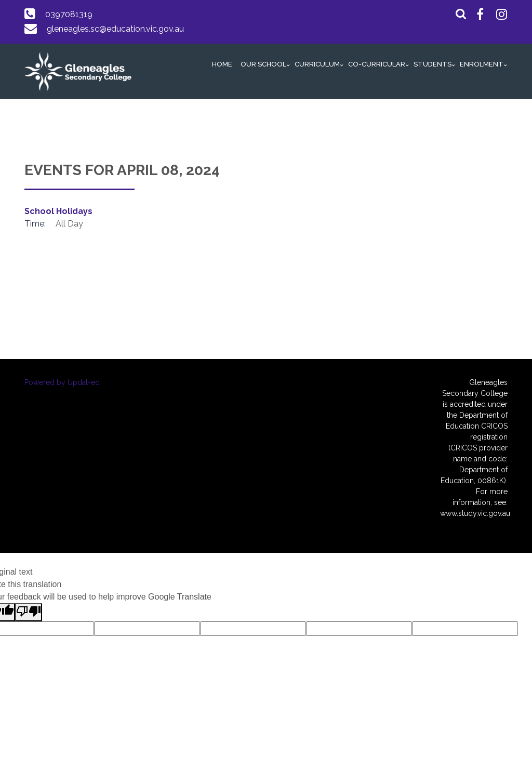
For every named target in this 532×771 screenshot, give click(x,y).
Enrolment (482, 64)
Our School (263, 64)
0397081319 (69, 14)
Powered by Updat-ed (62, 382)
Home (222, 64)
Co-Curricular (377, 64)
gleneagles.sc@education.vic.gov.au (115, 29)
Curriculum (317, 64)
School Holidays (58, 211)
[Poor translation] (29, 612)
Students (433, 64)
